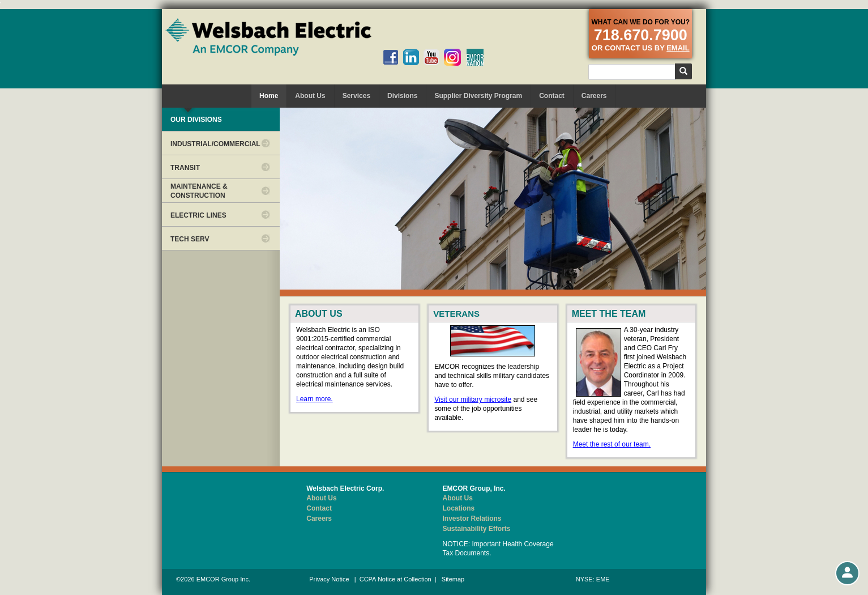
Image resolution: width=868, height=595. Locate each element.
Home (269, 96)
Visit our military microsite (473, 399)
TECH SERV (190, 239)
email (678, 48)
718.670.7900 (641, 35)
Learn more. (315, 399)
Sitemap (453, 579)
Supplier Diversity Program (478, 96)
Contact (552, 96)
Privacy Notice (329, 579)
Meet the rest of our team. (612, 444)
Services (356, 96)
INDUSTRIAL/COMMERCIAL (215, 144)
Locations (459, 508)
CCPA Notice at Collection (395, 579)
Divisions (402, 96)
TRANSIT (185, 168)
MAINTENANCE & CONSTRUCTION (199, 191)
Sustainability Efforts (477, 529)
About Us (310, 96)
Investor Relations (472, 518)
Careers (594, 96)
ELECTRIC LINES (198, 215)
